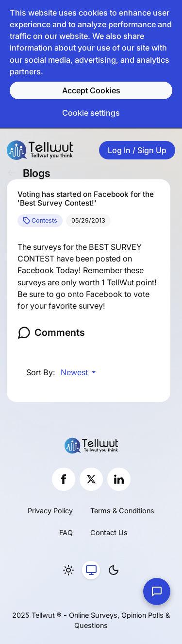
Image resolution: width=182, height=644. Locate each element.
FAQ (66, 532)
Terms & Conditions (122, 511)
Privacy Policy (50, 511)
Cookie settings (91, 113)
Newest (75, 372)
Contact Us (109, 532)
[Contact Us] (157, 592)
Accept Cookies (91, 90)
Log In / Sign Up (137, 150)
